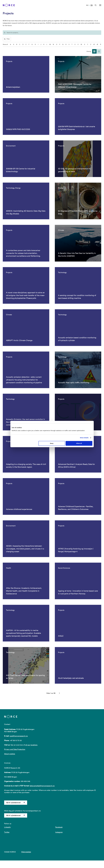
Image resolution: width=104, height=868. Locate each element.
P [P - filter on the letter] (60, 44)
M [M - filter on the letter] (50, 44)
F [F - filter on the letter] (29, 44)
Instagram (59, 840)
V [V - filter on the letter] (78, 44)
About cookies (10, 761)
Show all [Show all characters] (5, 44)
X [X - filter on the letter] (85, 44)
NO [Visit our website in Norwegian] (87, 5)
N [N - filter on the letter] (53, 44)
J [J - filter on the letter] (41, 44)
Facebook (59, 835)
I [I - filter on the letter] (38, 44)
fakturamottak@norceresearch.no (42, 793)
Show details (84, 438)
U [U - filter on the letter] (75, 44)
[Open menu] (100, 5)
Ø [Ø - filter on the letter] (97, 44)
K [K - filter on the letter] (44, 44)
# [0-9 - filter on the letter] (10, 44)
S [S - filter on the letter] (69, 44)
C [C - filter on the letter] (20, 44)
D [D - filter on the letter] (23, 44)
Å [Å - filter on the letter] (101, 44)
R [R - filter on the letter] (66, 44)
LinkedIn (7, 835)
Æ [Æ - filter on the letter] (94, 44)
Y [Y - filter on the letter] (88, 44)
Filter (7, 39)
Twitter (7, 840)
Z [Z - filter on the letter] (91, 44)
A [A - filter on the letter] (14, 44)
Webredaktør (26, 859)
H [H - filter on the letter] (35, 44)
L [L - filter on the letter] (47, 44)
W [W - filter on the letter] (81, 44)
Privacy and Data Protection (15, 757)
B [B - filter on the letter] (17, 44)
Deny (52, 443)
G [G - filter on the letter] (32, 44)
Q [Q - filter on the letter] (63, 44)
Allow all (79, 443)
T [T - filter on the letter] (72, 44)
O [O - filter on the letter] (57, 44)
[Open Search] (96, 5)
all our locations (31, 753)
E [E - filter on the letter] (26, 44)
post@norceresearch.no (19, 744)
